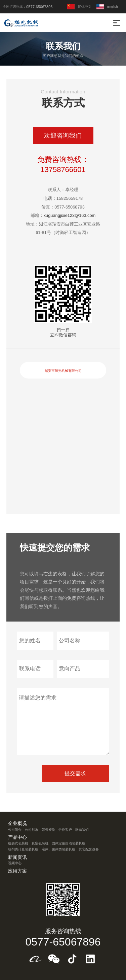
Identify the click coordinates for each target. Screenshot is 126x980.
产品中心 (17, 837)
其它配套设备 (89, 849)
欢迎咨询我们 (63, 136)
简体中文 (79, 7)
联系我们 (82, 830)
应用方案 (17, 871)
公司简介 (15, 830)
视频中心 (15, 863)
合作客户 (65, 830)
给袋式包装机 (18, 843)
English (107, 7)
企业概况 (17, 824)
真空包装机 (40, 843)
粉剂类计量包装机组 (23, 849)
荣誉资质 (48, 830)
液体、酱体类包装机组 (58, 849)
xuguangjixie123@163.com (70, 215)
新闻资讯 (17, 857)
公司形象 (32, 830)
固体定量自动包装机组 (69, 843)
